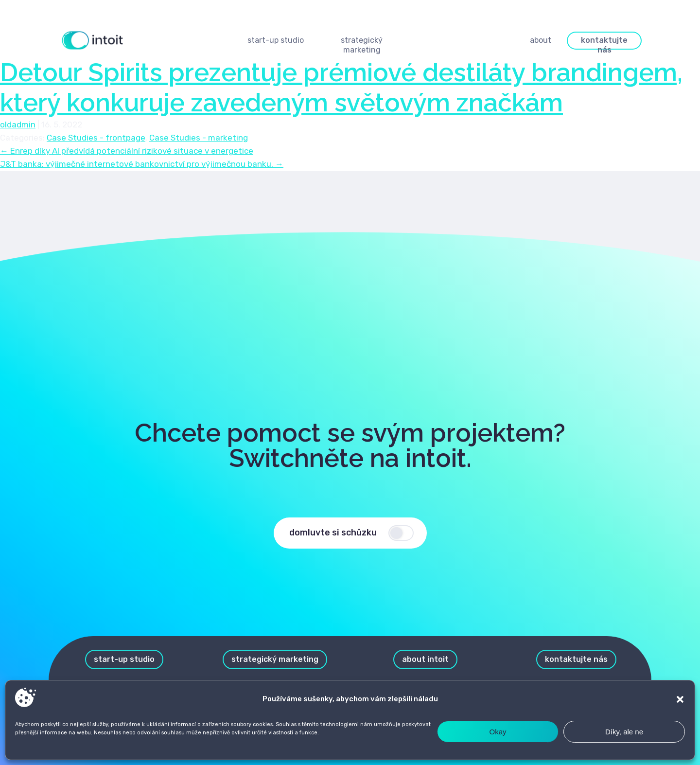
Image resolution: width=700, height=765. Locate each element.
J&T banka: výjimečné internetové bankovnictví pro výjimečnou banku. (142, 164)
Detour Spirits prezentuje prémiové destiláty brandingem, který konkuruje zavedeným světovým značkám (341, 87)
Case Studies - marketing (199, 138)
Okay (498, 732)
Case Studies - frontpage (96, 138)
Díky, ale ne (624, 732)
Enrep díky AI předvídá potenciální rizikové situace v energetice (127, 151)
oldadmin (18, 125)
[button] (680, 699)
